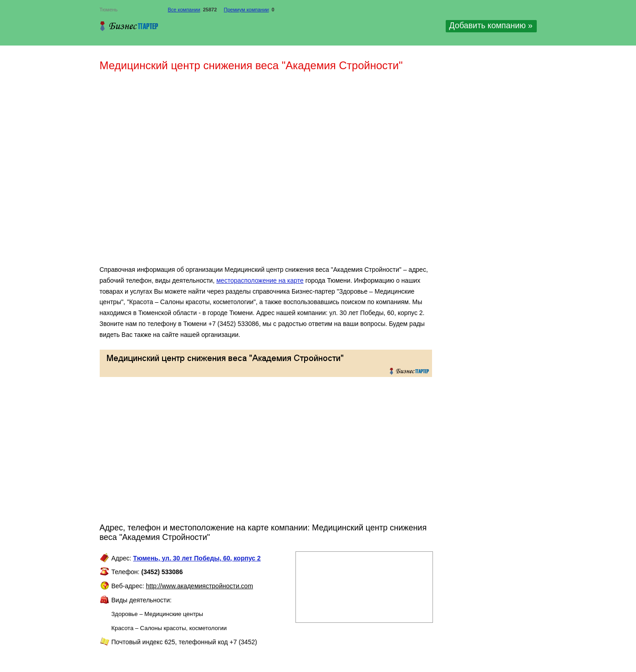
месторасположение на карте (260, 280)
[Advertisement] (232, 172)
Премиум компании (247, 10)
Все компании (184, 10)
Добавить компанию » (491, 25)
